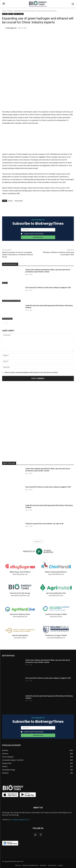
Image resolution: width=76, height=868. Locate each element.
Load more (38, 542)
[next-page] (7, 323)
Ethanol (11, 14)
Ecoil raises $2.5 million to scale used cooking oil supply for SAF (48, 288)
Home (4, 11)
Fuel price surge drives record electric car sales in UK (44, 524)
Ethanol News (19, 201)
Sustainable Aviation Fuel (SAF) (11, 301)
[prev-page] (3, 323)
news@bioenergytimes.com (20, 820)
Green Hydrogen (19, 14)
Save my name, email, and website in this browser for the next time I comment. (31, 372)
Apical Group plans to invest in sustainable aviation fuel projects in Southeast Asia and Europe (17, 255)
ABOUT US (38, 808)
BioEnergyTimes (12, 28)
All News (10, 11)
